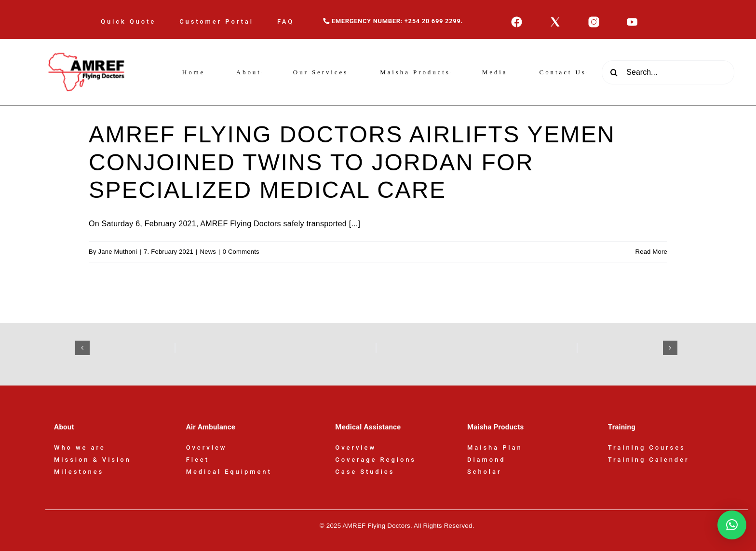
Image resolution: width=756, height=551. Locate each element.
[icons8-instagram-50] (594, 20)
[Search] (614, 72)
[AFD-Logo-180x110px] (88, 43)
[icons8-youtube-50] (632, 20)
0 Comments (241, 252)
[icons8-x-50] (555, 20)
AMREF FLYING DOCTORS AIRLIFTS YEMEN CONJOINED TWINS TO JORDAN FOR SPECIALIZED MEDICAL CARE (352, 162)
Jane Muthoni (118, 252)
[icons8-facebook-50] (517, 20)
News (208, 252)
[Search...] (668, 72)
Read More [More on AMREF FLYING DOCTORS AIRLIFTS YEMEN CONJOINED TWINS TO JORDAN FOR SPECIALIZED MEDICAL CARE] (651, 252)
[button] (82, 348)
